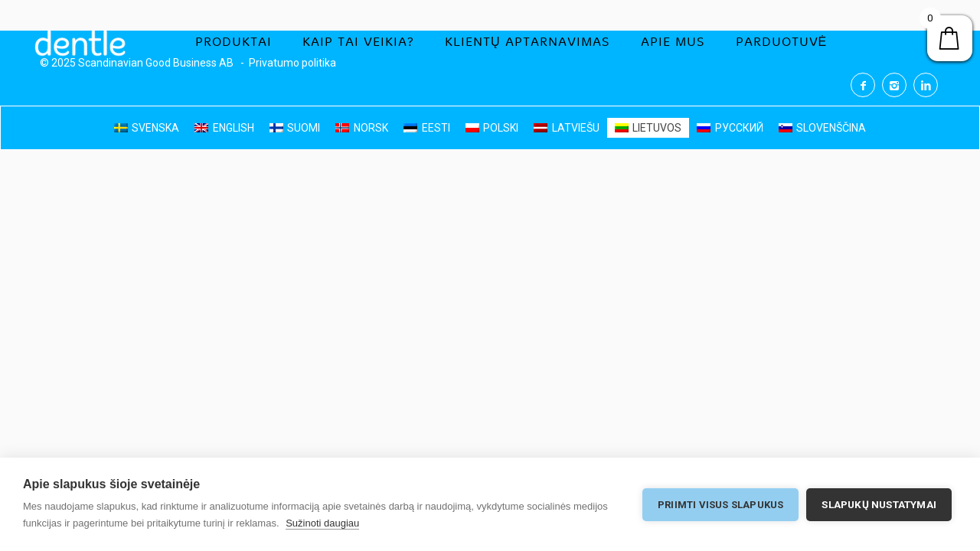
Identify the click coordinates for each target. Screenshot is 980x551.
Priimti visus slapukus (720, 505)
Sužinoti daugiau (322, 523)
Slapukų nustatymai (879, 504)
